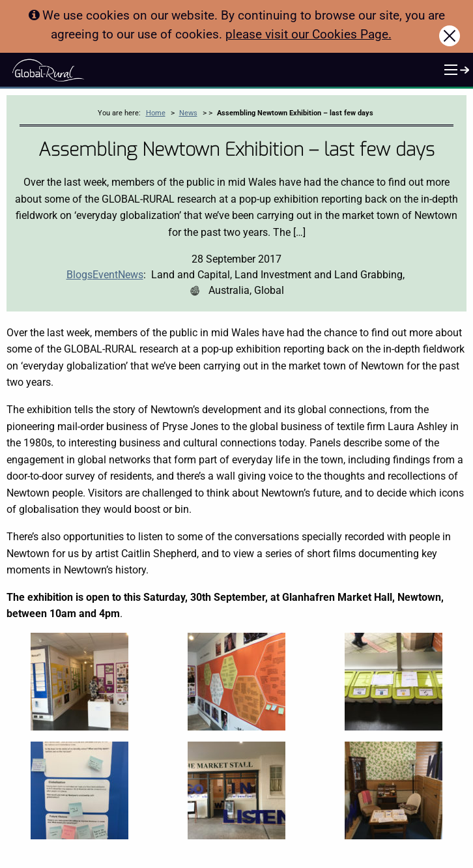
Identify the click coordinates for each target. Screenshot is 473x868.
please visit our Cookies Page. (308, 34)
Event (105, 275)
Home (156, 113)
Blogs (79, 275)
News (188, 113)
